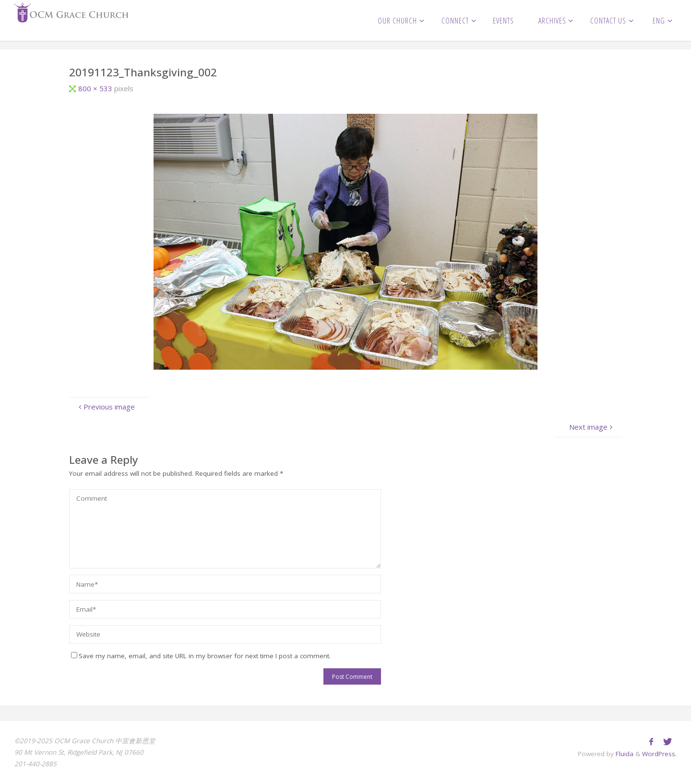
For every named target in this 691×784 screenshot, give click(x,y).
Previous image (106, 407)
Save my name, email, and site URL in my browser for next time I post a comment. (201, 656)
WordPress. (659, 754)
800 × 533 (96, 88)
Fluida (624, 754)
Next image (592, 427)
